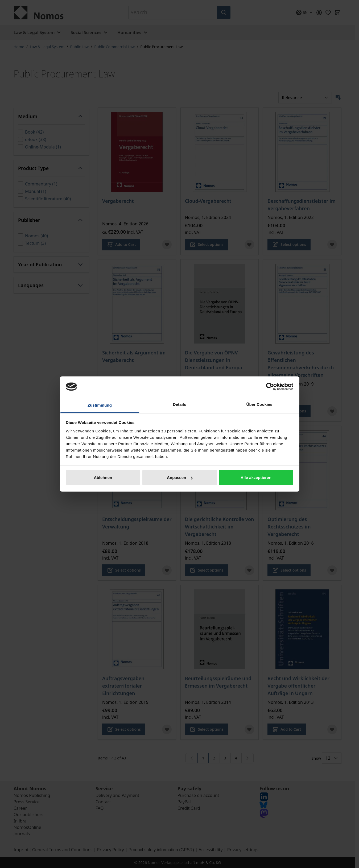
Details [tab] (180, 404)
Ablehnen (103, 478)
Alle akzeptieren (256, 478)
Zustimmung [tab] (100, 405)
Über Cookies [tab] (259, 404)
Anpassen (180, 478)
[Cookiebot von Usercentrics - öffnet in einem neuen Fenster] (270, 387)
